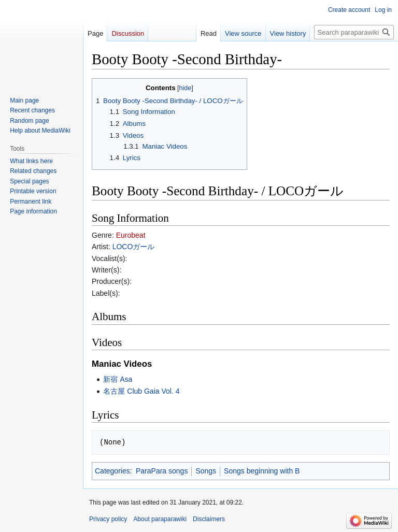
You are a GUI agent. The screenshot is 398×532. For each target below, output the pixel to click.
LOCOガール (134, 247)
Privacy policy (108, 519)
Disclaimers (209, 519)
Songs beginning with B (262, 471)
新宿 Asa (118, 379)
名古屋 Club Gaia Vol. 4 (141, 391)
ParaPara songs (162, 471)
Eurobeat (131, 235)
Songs (206, 471)
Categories (112, 471)
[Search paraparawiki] (354, 32)
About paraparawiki (160, 519)
